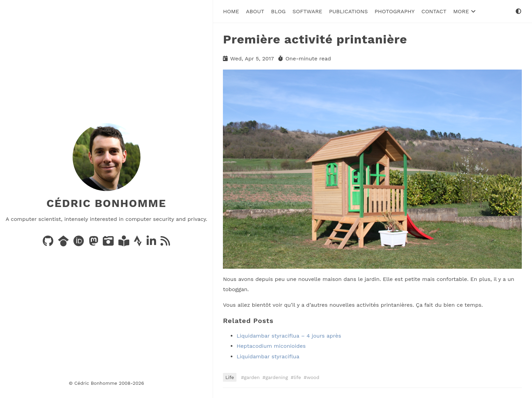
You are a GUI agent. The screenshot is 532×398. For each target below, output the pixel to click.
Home (231, 11)
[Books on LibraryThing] (125, 243)
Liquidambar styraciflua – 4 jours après (289, 336)
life (297, 377)
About (255, 11)
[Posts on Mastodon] (94, 243)
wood (313, 377)
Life (230, 377)
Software (307, 11)
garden (252, 377)
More (464, 11)
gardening (277, 377)
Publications (348, 11)
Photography (395, 11)
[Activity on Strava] (139, 243)
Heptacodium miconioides (271, 346)
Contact (434, 11)
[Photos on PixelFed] (109, 243)
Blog (278, 11)
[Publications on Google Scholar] (64, 243)
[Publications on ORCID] (80, 243)
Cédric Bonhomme (106, 203)
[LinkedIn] (152, 243)
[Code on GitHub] (49, 243)
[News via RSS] (165, 243)
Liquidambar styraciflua (268, 356)
